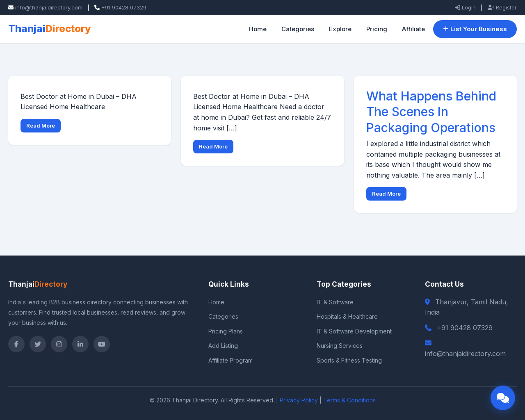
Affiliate (413, 29)
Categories (298, 29)
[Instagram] (59, 344)
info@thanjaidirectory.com (49, 7)
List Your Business (475, 29)
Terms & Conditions (349, 400)
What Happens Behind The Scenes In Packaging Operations (435, 112)
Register (502, 7)
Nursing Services (340, 346)
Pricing (377, 29)
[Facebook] (16, 344)
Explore (340, 29)
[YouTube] (102, 344)
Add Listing (223, 346)
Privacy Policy (299, 400)
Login (465, 7)
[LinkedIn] (80, 344)
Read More (41, 126)
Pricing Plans (226, 331)
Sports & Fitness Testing (349, 360)
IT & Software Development (354, 331)
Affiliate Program (231, 360)
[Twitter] (38, 344)
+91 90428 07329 (124, 7)
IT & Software (335, 302)
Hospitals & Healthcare (347, 316)
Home (258, 29)
